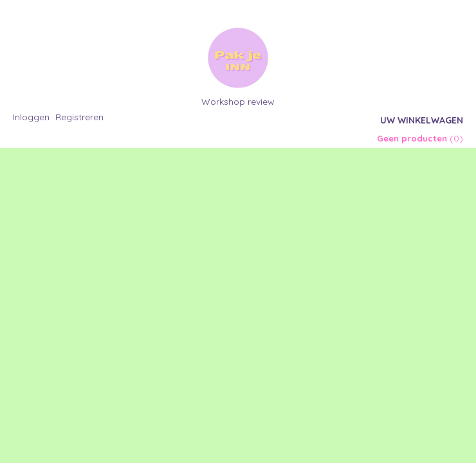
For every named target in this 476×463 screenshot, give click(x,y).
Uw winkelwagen (422, 120)
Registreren (79, 117)
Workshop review (238, 102)
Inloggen (31, 117)
